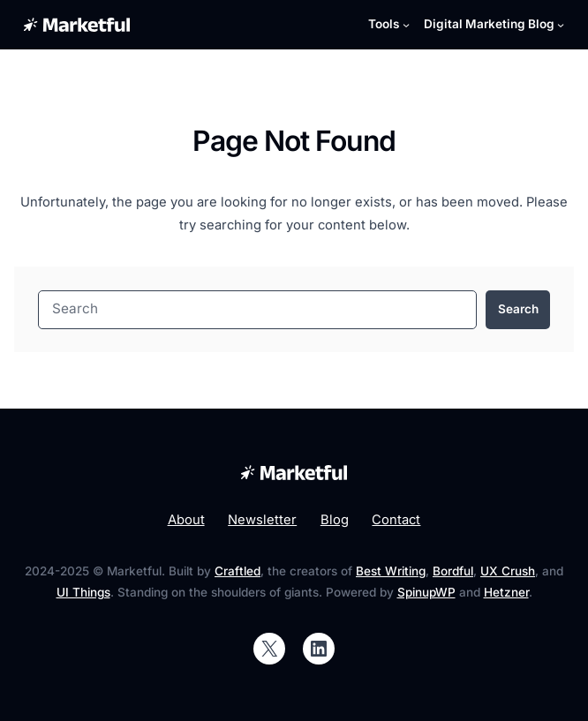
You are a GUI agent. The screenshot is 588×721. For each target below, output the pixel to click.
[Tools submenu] (389, 25)
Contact (396, 520)
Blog (335, 520)
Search (518, 309)
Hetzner (506, 592)
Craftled (237, 571)
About (186, 520)
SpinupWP (426, 592)
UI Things (83, 592)
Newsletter (262, 520)
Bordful (453, 571)
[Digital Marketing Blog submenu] (494, 25)
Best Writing (391, 571)
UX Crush (508, 571)
